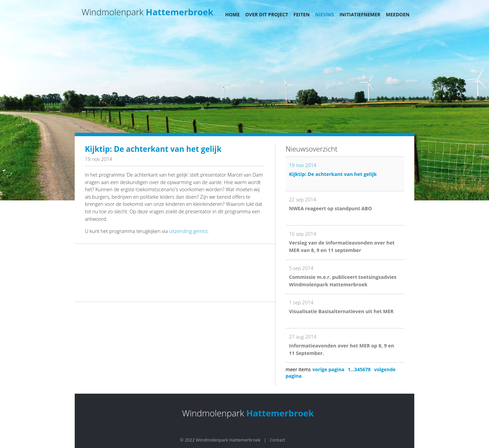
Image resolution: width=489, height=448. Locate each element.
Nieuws (325, 14)
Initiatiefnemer (360, 14)
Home (232, 14)
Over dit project (267, 14)
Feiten (302, 14)
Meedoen (398, 14)
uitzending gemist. (189, 231)
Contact (277, 440)
